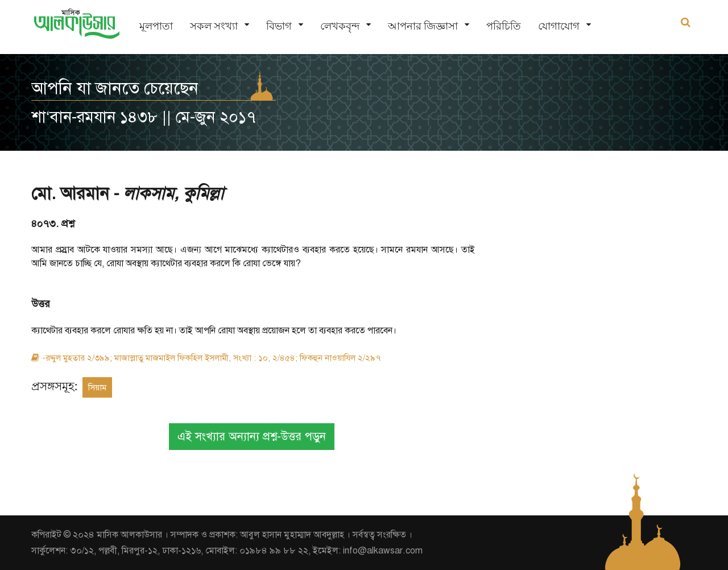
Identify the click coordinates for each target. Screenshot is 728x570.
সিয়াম (97, 387)
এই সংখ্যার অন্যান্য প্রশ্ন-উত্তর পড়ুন (252, 437)
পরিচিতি (504, 26)
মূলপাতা (156, 26)
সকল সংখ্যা (214, 26)
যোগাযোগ (559, 26)
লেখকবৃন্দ (340, 26)
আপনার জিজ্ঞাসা (423, 26)
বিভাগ (279, 26)
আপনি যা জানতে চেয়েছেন (115, 88)
